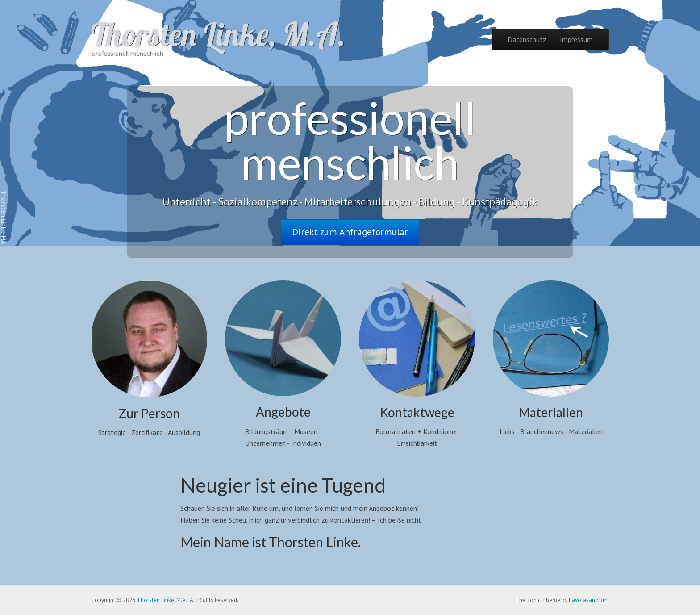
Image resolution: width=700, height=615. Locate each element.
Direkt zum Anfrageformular (350, 232)
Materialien (551, 412)
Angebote (283, 412)
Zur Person (149, 413)
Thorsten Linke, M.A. (218, 34)
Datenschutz (527, 39)
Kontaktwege (417, 412)
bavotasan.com (588, 600)
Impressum (576, 39)
